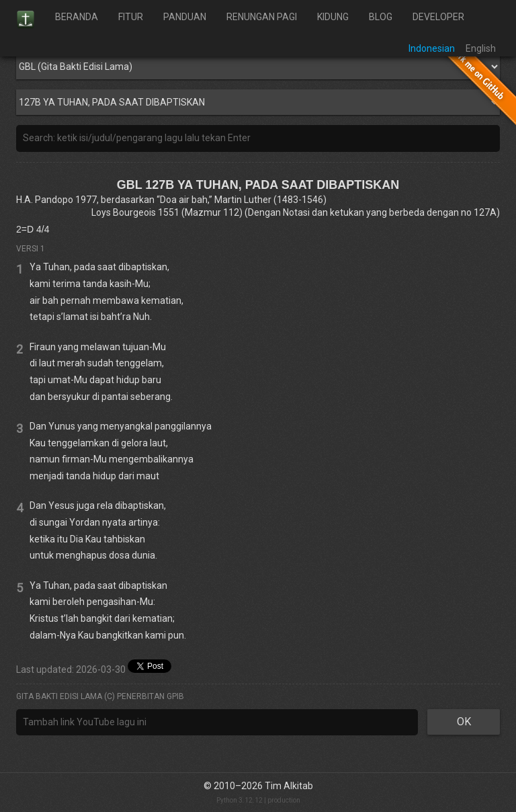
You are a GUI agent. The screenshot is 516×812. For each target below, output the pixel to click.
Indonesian (432, 48)
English (481, 48)
